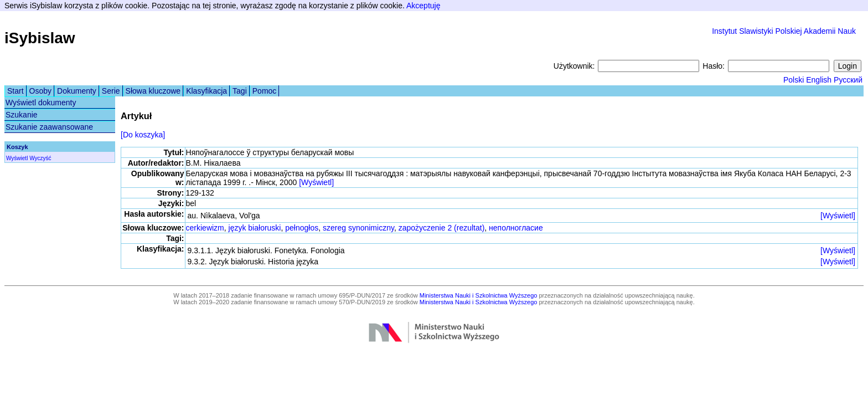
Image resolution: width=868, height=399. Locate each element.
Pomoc (265, 91)
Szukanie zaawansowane (49, 127)
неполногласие (516, 228)
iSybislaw (40, 38)
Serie (111, 91)
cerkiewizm (205, 228)
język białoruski (255, 228)
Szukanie (22, 115)
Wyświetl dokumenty (41, 103)
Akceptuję (423, 6)
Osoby (40, 91)
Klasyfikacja (206, 91)
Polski (794, 80)
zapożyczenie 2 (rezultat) (442, 228)
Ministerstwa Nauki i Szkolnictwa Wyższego (479, 295)
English (819, 80)
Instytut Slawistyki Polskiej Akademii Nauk (784, 31)
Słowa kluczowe (153, 91)
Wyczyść (40, 158)
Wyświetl (17, 158)
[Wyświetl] (316, 182)
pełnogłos (302, 228)
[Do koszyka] (143, 135)
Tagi (240, 91)
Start (15, 91)
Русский (848, 80)
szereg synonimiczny (358, 228)
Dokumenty (77, 91)
